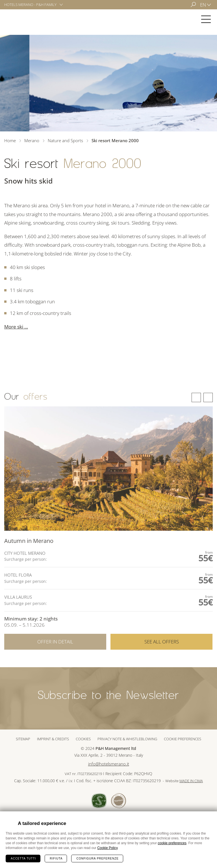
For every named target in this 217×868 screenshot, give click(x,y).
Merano (21, 19)
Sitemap (23, 739)
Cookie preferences (183, 739)
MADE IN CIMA (191, 781)
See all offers (162, 658)
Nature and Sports (65, 140)
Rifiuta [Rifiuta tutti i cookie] (56, 859)
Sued (99, 801)
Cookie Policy (107, 848)
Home (10, 140)
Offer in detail (55, 658)
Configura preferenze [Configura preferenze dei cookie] (97, 859)
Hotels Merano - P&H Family (30, 5)
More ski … (16, 327)
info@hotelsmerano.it (109, 764)
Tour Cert (119, 801)
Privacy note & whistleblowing (127, 739)
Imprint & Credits (53, 739)
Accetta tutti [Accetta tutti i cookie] (23, 859)
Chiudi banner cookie (209, 819)
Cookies (83, 739)
